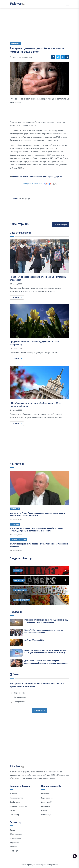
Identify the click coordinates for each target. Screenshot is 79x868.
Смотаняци (46, 815)
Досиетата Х (46, 802)
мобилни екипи (35, 177)
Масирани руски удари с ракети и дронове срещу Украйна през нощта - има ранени (46, 621)
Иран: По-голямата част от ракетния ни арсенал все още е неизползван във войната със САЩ (46, 652)
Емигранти (46, 806)
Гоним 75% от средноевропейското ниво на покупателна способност (44, 631)
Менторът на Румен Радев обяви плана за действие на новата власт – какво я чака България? (37, 514)
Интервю (15, 524)
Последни (16, 612)
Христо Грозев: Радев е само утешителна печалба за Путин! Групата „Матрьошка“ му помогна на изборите (36, 530)
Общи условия (16, 834)
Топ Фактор (14, 815)
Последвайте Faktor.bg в (39, 184)
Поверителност (16, 838)
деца (57, 177)
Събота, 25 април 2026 (34, 640)
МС (61, 177)
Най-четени (17, 464)
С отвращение (18, 697)
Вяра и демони (47, 798)
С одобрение (18, 693)
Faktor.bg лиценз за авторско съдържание (39, 865)
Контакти (14, 847)
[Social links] (53, 57)
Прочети (17, 297)
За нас (12, 830)
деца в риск (48, 177)
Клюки (44, 810)
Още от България (20, 233)
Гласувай (39, 711)
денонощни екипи (20, 177)
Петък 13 (15, 509)
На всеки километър (18, 806)
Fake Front (45, 794)
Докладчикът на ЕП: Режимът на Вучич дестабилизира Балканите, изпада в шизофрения (46, 662)
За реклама (14, 843)
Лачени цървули (18, 540)
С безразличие (19, 702)
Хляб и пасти (15, 802)
